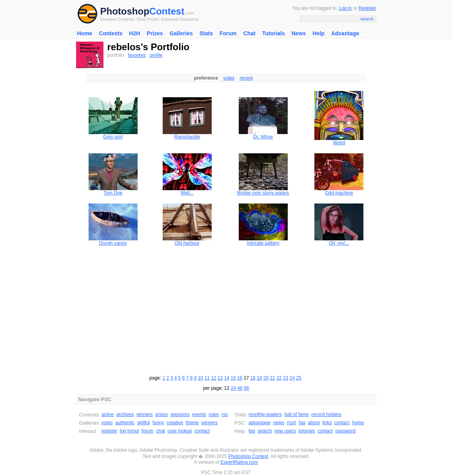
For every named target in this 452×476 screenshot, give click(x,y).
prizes (162, 414)
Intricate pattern (263, 243)
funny (158, 423)
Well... (187, 193)
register (109, 431)
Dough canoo (113, 243)
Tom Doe (113, 193)
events (199, 414)
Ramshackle (187, 137)
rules (214, 414)
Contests (111, 33)
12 (213, 378)
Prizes (155, 33)
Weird (339, 143)
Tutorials (274, 33)
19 (259, 378)
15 (233, 378)
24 (292, 378)
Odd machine (339, 193)
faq (302, 423)
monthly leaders (265, 414)
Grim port (113, 137)
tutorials (307, 431)
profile (156, 55)
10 (201, 378)
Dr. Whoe (263, 137)
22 (279, 378)
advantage (260, 423)
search (265, 431)
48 (240, 388)
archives (125, 414)
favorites (137, 55)
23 (286, 378)
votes (229, 78)
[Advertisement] (226, 309)
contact (202, 431)
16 (240, 378)
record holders (326, 414)
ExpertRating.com (239, 462)
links (327, 423)
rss (225, 414)
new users (285, 431)
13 (220, 378)
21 (272, 378)
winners (144, 414)
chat (161, 431)
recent (246, 78)
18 (253, 378)
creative (175, 423)
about (314, 423)
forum (148, 431)
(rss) (291, 423)
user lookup (180, 431)
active (108, 414)
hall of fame (296, 414)
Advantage (345, 33)
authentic (125, 423)
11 (207, 378)
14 (227, 378)
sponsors (180, 414)
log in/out (130, 431)
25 (299, 378)
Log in (346, 8)
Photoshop (125, 11)
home (358, 423)
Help (318, 33)
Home (85, 33)
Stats (206, 33)
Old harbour (187, 243)
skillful (144, 423)
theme (192, 423)
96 (246, 388)
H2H (134, 33)
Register (368, 8)
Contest (167, 11)
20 (266, 378)
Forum (228, 33)
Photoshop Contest (248, 456)
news (279, 423)
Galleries (181, 33)
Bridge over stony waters (263, 193)
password (346, 431)
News (299, 33)
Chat (250, 33)
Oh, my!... (339, 243)
